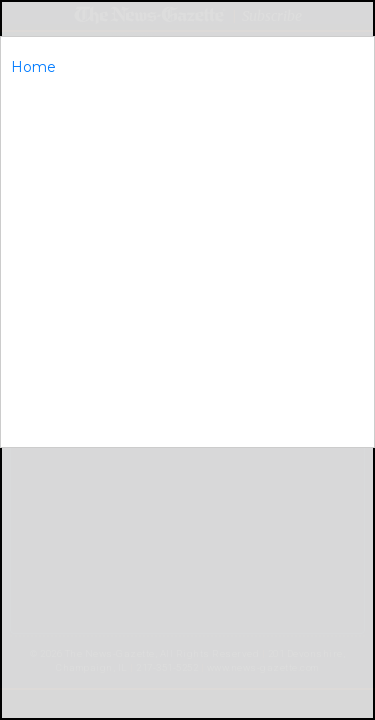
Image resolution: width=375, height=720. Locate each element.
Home (33, 67)
